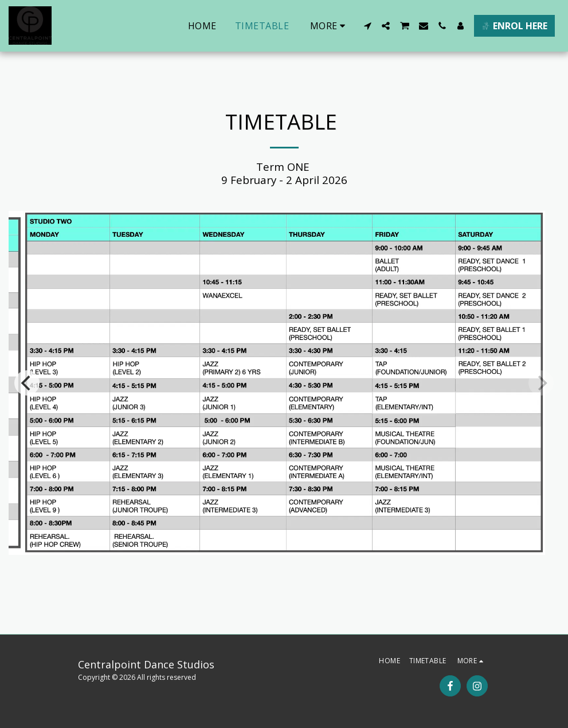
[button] (367, 26)
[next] (541, 383)
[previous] (27, 383)
